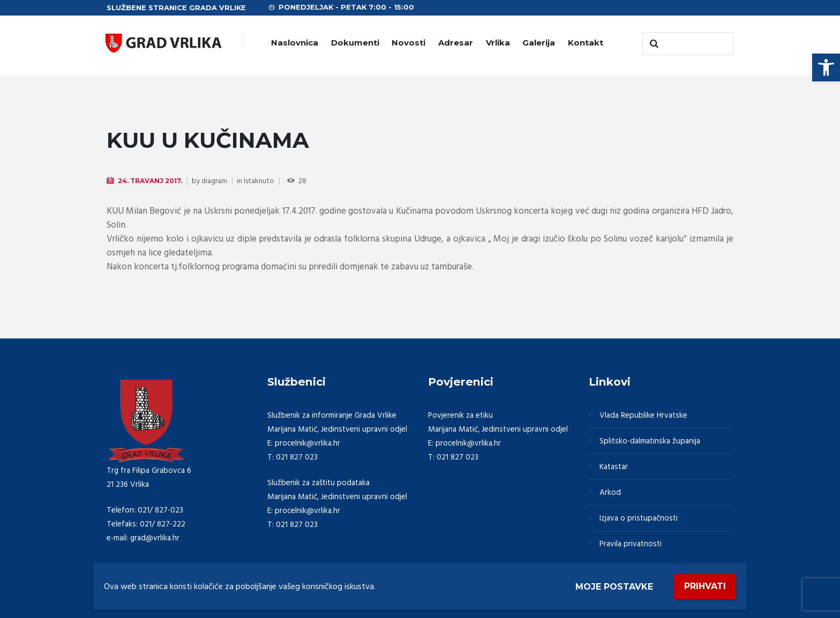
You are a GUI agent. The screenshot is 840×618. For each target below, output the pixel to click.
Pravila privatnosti (631, 544)
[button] (826, 67)
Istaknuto (259, 181)
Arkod (610, 493)
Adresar (456, 43)
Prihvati (705, 586)
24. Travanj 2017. (150, 181)
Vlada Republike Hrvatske (643, 416)
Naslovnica (295, 43)
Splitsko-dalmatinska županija (650, 441)
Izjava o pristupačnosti (639, 518)
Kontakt (586, 43)
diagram (214, 181)
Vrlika (498, 43)
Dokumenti (355, 43)
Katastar (614, 467)
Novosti (408, 43)
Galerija (539, 43)
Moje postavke (614, 587)
